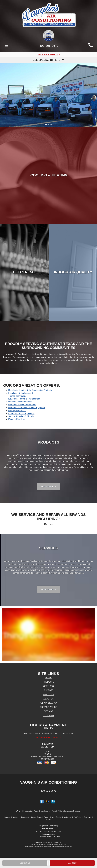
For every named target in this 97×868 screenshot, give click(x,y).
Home (49, 678)
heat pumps (23, 464)
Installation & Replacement (21, 393)
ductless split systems (78, 464)
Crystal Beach (36, 817)
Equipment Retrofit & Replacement (24, 399)
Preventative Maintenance (20, 402)
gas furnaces (35, 464)
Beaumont (25, 817)
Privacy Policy (49, 707)
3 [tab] (52, 125)
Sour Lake (88, 817)
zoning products (40, 467)
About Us (49, 699)
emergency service (47, 567)
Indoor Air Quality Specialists (21, 414)
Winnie (49, 820)
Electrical (24, 272)
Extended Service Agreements (22, 405)
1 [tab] (47, 125)
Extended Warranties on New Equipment (27, 408)
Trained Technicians (17, 396)
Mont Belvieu (57, 817)
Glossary (49, 716)
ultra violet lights (21, 467)
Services (49, 686)
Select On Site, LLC (55, 843)
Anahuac (7, 817)
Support (49, 690)
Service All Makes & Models (21, 416)
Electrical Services (17, 419)
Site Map (49, 711)
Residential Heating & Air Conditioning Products (30, 390)
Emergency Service (17, 411)
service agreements (22, 573)
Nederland (68, 817)
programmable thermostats (55, 464)
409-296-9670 (49, 791)
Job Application (49, 703)
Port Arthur (78, 817)
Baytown (16, 817)
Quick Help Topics (49, 54)
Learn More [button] (48, 487)
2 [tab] (49, 125)
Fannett (47, 817)
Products (49, 682)
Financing (49, 695)
